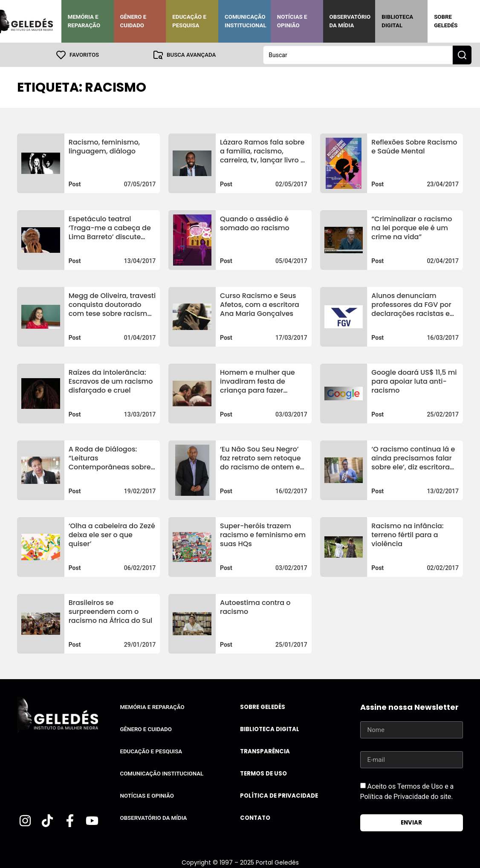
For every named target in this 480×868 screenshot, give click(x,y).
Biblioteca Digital (397, 21)
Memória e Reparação (84, 21)
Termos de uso (263, 773)
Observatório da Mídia (350, 21)
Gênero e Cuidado (133, 21)
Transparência (265, 751)
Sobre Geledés (446, 21)
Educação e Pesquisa (189, 21)
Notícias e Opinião (292, 21)
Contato (255, 817)
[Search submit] (462, 55)
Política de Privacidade (279, 795)
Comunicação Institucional (246, 21)
